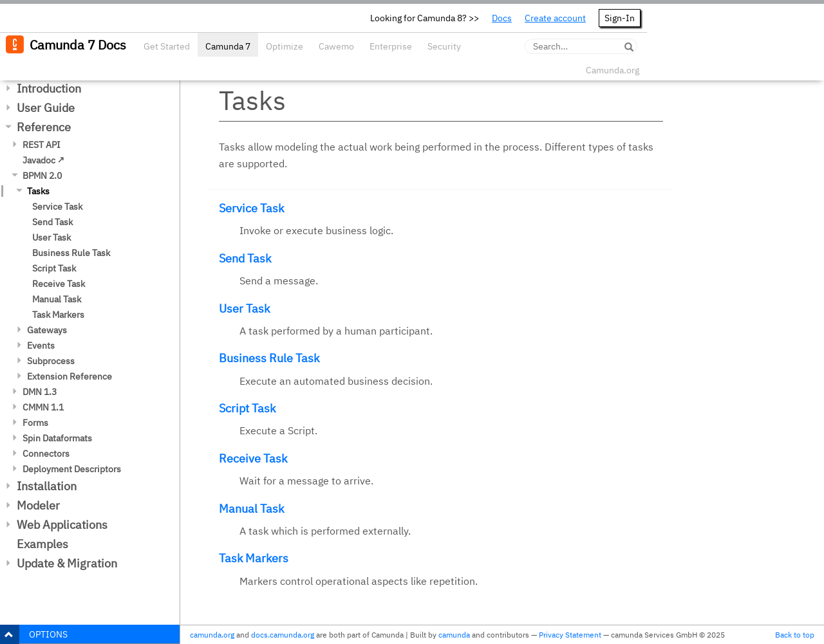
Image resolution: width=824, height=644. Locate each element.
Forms (35, 423)
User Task (51, 237)
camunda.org (212, 635)
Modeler (38, 505)
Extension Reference (70, 376)
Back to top (795, 635)
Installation (47, 486)
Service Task (57, 207)
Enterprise (391, 46)
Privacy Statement (570, 635)
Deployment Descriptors (72, 469)
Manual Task (57, 299)
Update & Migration (67, 563)
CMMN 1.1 (43, 407)
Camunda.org (613, 70)
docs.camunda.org (283, 635)
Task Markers (58, 315)
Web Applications (62, 525)
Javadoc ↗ (43, 160)
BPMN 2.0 (42, 176)
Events (41, 345)
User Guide (46, 108)
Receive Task (59, 284)
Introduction (49, 88)
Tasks (38, 191)
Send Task (52, 222)
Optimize (285, 46)
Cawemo (336, 46)
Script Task (54, 268)
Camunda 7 (228, 46)
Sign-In (620, 18)
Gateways (47, 330)
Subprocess (51, 361)
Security (444, 46)
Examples (42, 544)
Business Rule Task (71, 253)
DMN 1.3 (40, 392)
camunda (454, 635)
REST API (42, 145)
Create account (555, 18)
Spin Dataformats (57, 438)
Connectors (46, 454)
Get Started (167, 46)
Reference (44, 127)
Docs (502, 18)
